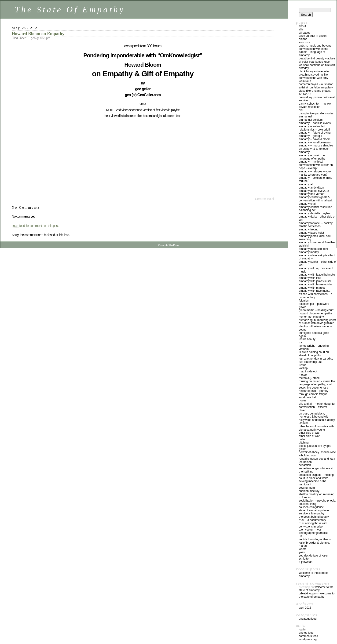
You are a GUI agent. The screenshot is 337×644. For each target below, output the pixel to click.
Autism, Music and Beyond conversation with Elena (315, 47)
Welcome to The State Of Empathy (313, 575)
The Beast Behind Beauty (314, 517)
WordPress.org (308, 639)
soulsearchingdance (311, 507)
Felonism (304, 301)
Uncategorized (308, 619)
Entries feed (306, 633)
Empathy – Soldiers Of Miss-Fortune (316, 179)
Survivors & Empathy (312, 513)
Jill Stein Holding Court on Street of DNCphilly (314, 354)
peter (302, 439)
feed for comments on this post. (35, 226)
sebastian (305, 465)
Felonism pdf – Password (314, 304)
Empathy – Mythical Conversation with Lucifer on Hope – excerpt (316, 165)
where (303, 549)
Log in (302, 629)
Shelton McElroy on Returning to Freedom (317, 496)
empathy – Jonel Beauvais (315, 142)
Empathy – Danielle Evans (315, 123)
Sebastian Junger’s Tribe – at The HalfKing (316, 470)
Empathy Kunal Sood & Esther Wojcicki (317, 244)
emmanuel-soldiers (311, 120)
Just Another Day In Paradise (316, 359)
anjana (303, 39)
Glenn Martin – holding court (316, 310)
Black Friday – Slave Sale (314, 71)
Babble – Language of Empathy (312, 54)
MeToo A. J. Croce (309, 378)
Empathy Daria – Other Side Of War (317, 218)
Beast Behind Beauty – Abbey (317, 58)
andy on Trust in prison (313, 36)
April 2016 (305, 608)
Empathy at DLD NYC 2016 (314, 191)
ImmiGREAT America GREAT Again (314, 335)
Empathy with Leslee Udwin (315, 284)
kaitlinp (303, 368)
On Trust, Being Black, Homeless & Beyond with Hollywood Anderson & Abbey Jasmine (317, 418)
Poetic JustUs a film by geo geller (315, 448)
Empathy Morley (309, 252)
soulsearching (308, 504)
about (302, 26)
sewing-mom (307, 488)
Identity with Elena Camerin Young (315, 328)
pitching (304, 443)
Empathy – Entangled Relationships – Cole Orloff (314, 128)
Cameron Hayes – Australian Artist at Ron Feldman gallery (316, 86)
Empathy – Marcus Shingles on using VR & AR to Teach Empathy (316, 149)
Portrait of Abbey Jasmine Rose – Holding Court (317, 454)
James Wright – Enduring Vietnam (314, 347)
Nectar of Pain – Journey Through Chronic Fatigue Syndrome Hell (313, 394)
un (300, 536)
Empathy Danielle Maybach (316, 213)
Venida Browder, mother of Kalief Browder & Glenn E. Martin (315, 543)
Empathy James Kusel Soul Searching (315, 238)
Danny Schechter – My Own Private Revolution (316, 105)
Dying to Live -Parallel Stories (316, 113)
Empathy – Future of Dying (315, 133)
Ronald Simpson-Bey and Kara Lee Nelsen (317, 460)
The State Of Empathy (70, 9)
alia (301, 29)
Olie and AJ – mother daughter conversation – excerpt (317, 405)
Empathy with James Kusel (315, 281)
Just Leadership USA (311, 362)
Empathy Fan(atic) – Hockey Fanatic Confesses (316, 225)
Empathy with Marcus (312, 288)
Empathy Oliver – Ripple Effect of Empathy (317, 257)
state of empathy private (314, 510)
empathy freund (309, 229)
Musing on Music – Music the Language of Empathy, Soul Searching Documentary (317, 385)
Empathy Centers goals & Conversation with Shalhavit (316, 199)
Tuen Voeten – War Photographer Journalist (313, 531)
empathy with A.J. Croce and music (316, 270)
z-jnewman (306, 562)
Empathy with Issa (310, 278)
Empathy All (306, 184)
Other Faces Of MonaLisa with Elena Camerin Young (316, 428)
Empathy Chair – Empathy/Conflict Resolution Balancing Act (315, 207)
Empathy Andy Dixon (311, 188)
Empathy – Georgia (310, 136)
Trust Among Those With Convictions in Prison (313, 525)
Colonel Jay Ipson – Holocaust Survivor (317, 99)
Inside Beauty (307, 339)
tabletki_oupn (307, 593)
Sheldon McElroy (309, 491)
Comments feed (308, 636)
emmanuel (305, 116)
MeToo (303, 375)
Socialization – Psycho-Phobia (317, 501)
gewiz (302, 307)
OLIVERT (303, 410)
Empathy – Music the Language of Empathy (312, 157)
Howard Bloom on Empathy (38, 34)
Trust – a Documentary (312, 520)
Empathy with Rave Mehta (315, 291)
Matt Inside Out (308, 371)
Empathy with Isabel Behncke (317, 275)
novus (303, 400)
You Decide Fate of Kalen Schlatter (314, 557)
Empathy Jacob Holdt (311, 233)
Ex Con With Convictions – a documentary (316, 296)
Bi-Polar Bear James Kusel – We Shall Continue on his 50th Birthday (317, 65)
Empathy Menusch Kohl (313, 249)
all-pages (305, 33)
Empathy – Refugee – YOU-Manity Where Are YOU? (315, 173)
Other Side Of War (309, 433)
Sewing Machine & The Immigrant (313, 483)
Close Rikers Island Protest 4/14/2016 (315, 92)
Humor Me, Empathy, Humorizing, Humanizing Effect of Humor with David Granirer (317, 320)
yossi (302, 552)
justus (302, 365)
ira (300, 342)
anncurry (304, 42)
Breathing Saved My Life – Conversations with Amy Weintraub (314, 78)
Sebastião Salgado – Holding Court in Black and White (316, 477)
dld (301, 110)
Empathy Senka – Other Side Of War (318, 263)
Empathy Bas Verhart (312, 194)
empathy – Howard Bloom (315, 139)
